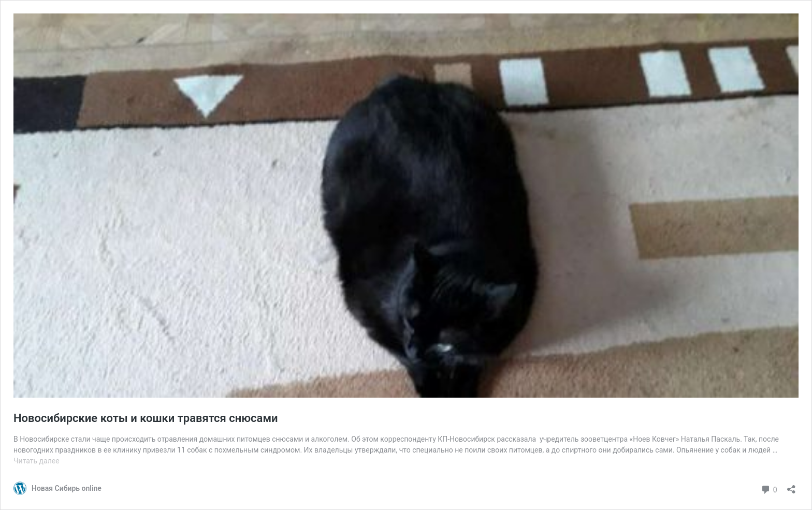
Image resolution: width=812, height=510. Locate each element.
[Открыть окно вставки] (791, 486)
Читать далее (37, 461)
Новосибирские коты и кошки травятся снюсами (146, 418)
